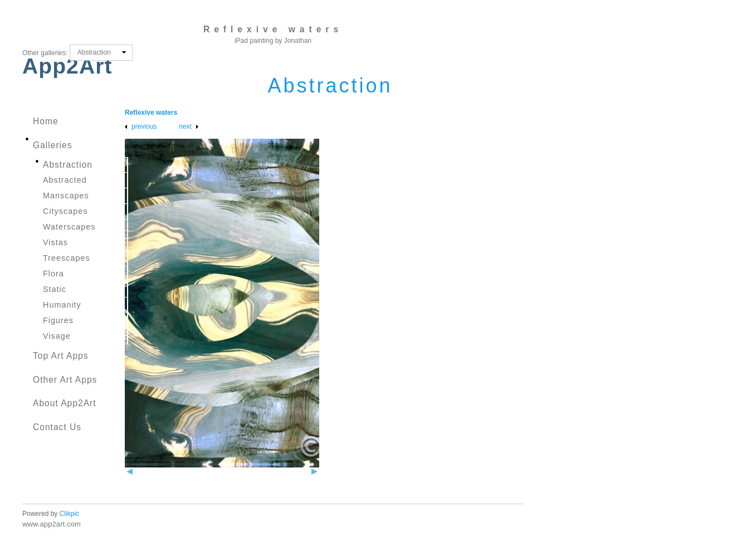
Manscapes (66, 196)
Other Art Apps (65, 380)
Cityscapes (65, 211)
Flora (53, 274)
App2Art (67, 66)
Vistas (55, 242)
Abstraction (68, 165)
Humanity (62, 305)
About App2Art (65, 403)
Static (55, 289)
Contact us (57, 427)
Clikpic (69, 514)
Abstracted (65, 180)
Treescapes (67, 258)
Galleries (53, 145)
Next (185, 126)
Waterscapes (69, 227)
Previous (144, 126)
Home (46, 121)
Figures (58, 320)
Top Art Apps (61, 356)
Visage (57, 336)
